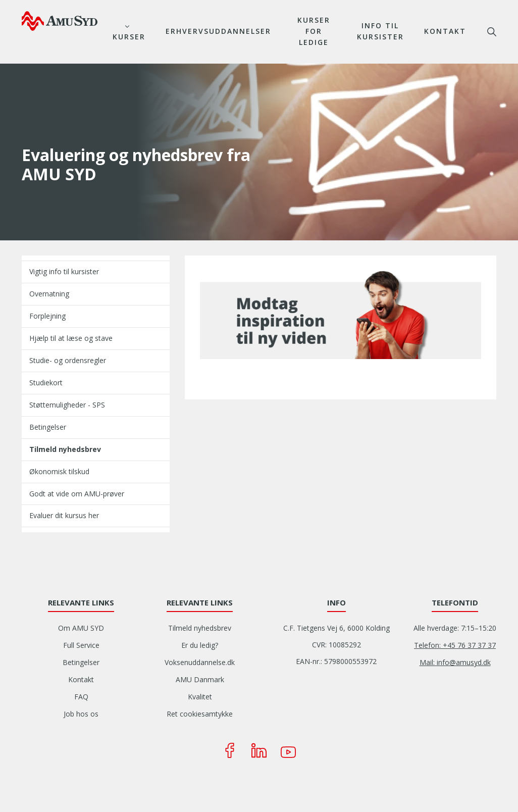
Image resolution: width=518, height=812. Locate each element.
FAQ (81, 697)
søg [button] (492, 32)
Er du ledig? (200, 645)
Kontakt (445, 31)
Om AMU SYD (81, 628)
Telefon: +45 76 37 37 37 (455, 645)
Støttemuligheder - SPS (67, 405)
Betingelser (48, 427)
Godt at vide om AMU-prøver (77, 494)
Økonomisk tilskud (59, 471)
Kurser (129, 37)
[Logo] (60, 21)
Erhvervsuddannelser (218, 31)
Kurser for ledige (314, 31)
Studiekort (46, 383)
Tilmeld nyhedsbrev (65, 449)
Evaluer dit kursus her (64, 515)
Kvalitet (200, 697)
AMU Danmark (200, 679)
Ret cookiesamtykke (200, 714)
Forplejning (47, 316)
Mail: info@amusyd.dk (455, 662)
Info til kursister (380, 31)
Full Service (81, 645)
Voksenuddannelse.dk (200, 662)
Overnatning (49, 294)
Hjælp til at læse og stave (71, 338)
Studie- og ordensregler (68, 360)
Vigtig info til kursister (64, 271)
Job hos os (81, 714)
